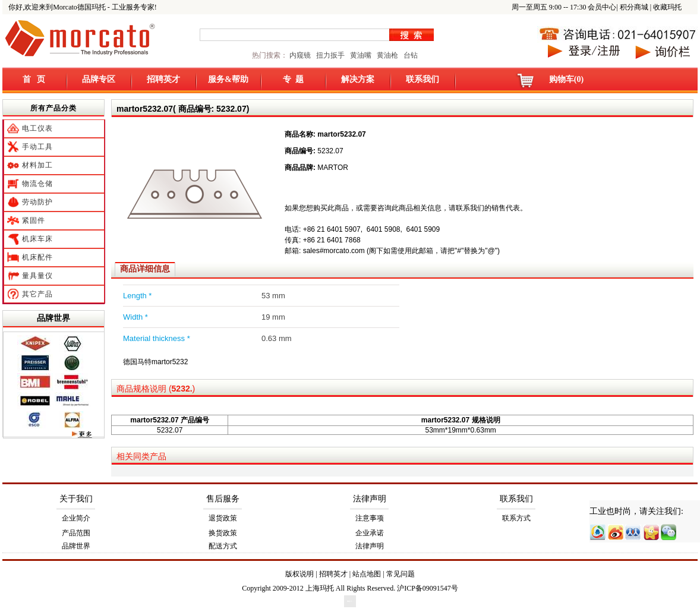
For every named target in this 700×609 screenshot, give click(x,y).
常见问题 (401, 574)
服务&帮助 (228, 79)
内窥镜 (300, 55)
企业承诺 (370, 533)
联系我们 (422, 79)
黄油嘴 (361, 55)
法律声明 (370, 499)
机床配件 (37, 257)
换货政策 (223, 533)
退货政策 (223, 518)
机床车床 (37, 239)
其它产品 (37, 294)
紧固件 (34, 220)
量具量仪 (37, 276)
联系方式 (516, 518)
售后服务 (223, 499)
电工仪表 (37, 128)
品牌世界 (53, 318)
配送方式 (223, 546)
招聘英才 (163, 79)
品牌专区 (99, 79)
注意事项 (370, 518)
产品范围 (76, 533)
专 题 (293, 79)
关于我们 (76, 499)
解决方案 (358, 79)
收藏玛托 (667, 7)
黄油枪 (387, 55)
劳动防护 (37, 202)
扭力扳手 (330, 55)
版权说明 (299, 574)
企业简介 (76, 518)
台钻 (410, 55)
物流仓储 (37, 184)
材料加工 (37, 165)
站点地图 (367, 574)
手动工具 (37, 147)
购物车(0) (566, 79)
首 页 (34, 79)
